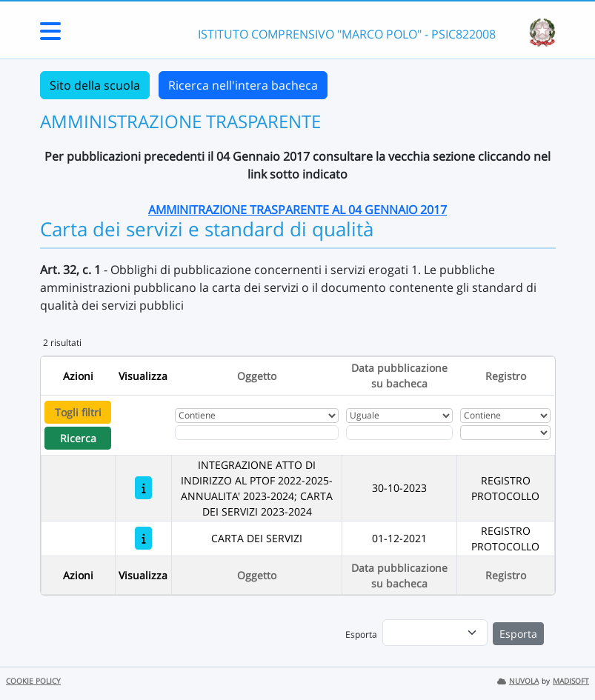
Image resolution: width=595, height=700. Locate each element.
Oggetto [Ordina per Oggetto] (257, 376)
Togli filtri (78, 412)
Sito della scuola (95, 85)
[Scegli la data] (400, 433)
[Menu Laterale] (50, 36)
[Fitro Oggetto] (257, 433)
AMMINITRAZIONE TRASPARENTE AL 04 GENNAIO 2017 (297, 210)
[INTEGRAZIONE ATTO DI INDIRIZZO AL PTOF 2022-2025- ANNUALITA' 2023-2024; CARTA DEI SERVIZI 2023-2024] (143, 488)
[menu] (435, 633)
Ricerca (78, 438)
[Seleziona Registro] (505, 433)
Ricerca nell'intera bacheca (243, 85)
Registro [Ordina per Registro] (506, 376)
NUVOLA (518, 681)
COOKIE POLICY (33, 681)
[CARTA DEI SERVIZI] (143, 538)
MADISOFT (571, 681)
